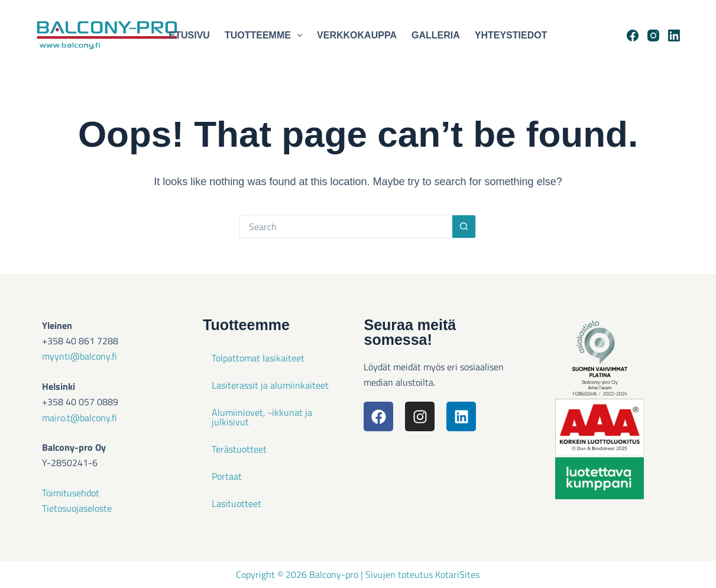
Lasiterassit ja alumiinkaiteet (270, 385)
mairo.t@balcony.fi (80, 418)
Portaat (227, 476)
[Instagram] (653, 35)
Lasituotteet (236, 503)
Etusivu (189, 35)
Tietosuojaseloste (77, 508)
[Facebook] (633, 35)
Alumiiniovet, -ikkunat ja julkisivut (262, 417)
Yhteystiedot (511, 35)
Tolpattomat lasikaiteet (258, 358)
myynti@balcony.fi (80, 356)
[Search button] (464, 227)
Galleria (436, 35)
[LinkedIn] (674, 35)
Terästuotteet (239, 449)
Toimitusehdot (71, 493)
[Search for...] (346, 227)
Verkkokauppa (357, 35)
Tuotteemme (266, 35)
